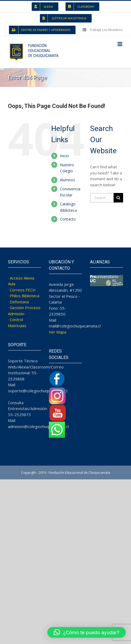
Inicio (64, 156)
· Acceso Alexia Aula (21, 281)
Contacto (68, 219)
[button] (86, 632)
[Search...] (102, 198)
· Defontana (18, 302)
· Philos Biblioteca (24, 296)
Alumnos (67, 180)
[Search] (118, 198)
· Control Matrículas (17, 323)
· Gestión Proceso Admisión (24, 311)
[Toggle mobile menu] (120, 44)
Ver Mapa (58, 332)
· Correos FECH (22, 290)
